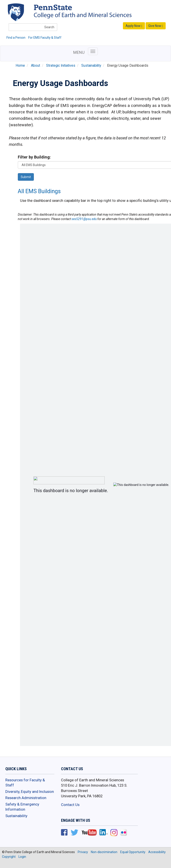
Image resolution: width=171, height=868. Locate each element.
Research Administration (26, 798)
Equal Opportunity (133, 852)
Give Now (156, 26)
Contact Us (70, 805)
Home (20, 66)
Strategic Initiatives (61, 66)
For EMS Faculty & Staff (45, 38)
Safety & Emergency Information (22, 807)
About (36, 66)
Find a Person (16, 38)
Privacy (83, 852)
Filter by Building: (34, 157)
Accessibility (157, 852)
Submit (26, 177)
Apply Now (134, 26)
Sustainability (91, 66)
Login (22, 857)
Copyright (9, 857)
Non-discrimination (104, 852)
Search (49, 27)
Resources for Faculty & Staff (25, 783)
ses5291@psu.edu (84, 219)
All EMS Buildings (39, 191)
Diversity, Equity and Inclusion (30, 792)
